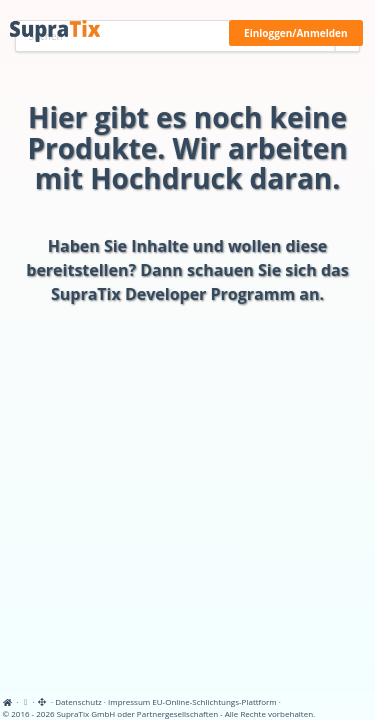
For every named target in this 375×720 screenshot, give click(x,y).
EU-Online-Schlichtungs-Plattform (214, 701)
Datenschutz (78, 701)
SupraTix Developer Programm (173, 294)
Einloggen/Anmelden (295, 33)
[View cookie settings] (26, 701)
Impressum (129, 701)
